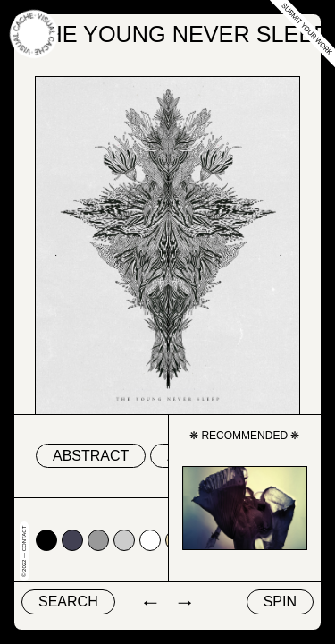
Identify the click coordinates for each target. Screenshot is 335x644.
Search (68, 602)
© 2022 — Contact (24, 551)
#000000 (46, 540)
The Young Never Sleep (180, 34)
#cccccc (124, 540)
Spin (280, 602)
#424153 (72, 540)
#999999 (98, 540)
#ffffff (150, 540)
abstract (91, 456)
